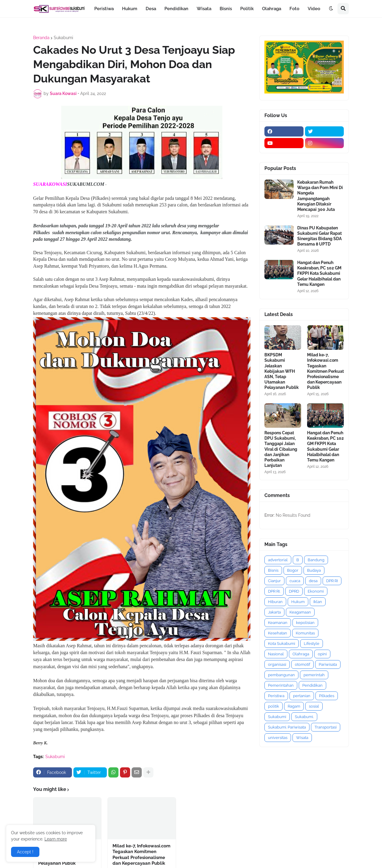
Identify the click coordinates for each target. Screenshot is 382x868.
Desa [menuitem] (151, 9)
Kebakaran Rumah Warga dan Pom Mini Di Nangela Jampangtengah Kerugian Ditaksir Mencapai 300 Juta (320, 196)
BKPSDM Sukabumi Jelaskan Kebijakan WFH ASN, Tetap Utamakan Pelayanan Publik (282, 371)
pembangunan (281, 675)
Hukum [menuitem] (130, 9)
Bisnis (273, 570)
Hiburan (275, 602)
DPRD (294, 591)
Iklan (318, 602)
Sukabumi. (304, 717)
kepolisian (305, 623)
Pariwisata (328, 664)
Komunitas (305, 633)
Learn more (56, 839)
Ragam (294, 706)
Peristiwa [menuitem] (104, 9)
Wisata (302, 738)
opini (322, 654)
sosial (314, 706)
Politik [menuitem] (247, 9)
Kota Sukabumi (282, 644)
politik (274, 706)
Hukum (298, 602)
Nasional (276, 654)
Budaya (314, 570)
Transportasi (326, 727)
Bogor (293, 570)
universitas (278, 738)
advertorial (278, 560)
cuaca (295, 581)
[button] (331, 9)
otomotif (302, 664)
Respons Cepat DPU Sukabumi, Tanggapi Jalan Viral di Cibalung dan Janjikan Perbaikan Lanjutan (281, 449)
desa (313, 581)
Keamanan (278, 623)
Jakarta (274, 612)
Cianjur (274, 581)
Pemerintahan (281, 685)
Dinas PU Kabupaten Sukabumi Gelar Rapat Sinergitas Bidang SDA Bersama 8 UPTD (319, 236)
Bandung (316, 560)
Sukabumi (63, 38)
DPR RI (332, 581)
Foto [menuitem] (294, 9)
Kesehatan (278, 633)
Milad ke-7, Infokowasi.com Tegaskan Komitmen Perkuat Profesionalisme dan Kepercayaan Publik (141, 855)
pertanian (302, 696)
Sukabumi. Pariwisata (287, 727)
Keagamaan (300, 612)
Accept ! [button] (25, 852)
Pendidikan (312, 685)
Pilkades (327, 696)
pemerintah (314, 675)
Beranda (41, 38)
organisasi (277, 664)
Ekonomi (316, 591)
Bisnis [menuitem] (226, 9)
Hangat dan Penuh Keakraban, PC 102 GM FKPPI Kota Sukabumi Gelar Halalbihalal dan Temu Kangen (319, 273)
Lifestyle (312, 644)
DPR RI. (274, 591)
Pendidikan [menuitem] (176, 9)
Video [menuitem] (314, 9)
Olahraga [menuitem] (272, 9)
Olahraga (301, 654)
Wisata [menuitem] (204, 9)
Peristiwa (276, 696)
